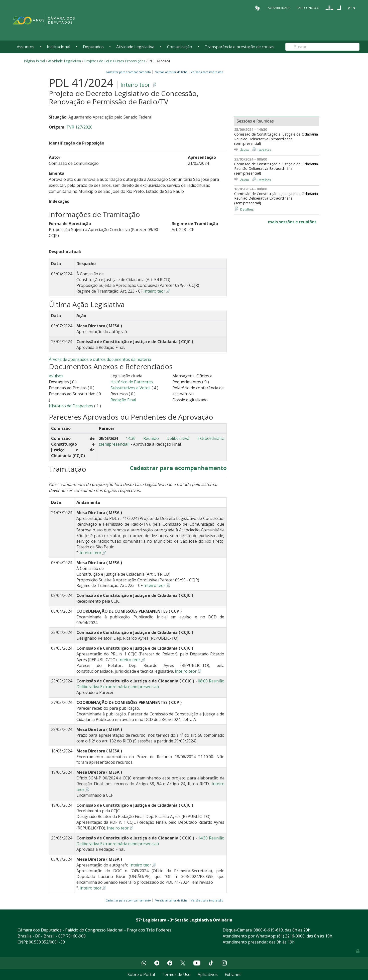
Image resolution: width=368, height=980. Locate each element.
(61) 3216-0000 (291, 936)
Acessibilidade (279, 8)
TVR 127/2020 (79, 127)
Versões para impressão (206, 72)
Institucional (58, 47)
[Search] (322, 47)
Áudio (245, 150)
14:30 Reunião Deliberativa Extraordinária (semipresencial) (150, 841)
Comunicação (180, 47)
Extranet (233, 974)
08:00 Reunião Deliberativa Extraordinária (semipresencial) (150, 684)
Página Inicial (34, 61)
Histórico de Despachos (71, 406)
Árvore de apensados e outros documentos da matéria (100, 359)
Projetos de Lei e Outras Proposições (115, 61)
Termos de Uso (176, 974)
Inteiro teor (135, 85)
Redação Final (123, 400)
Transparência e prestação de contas (239, 47)
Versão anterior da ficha (171, 72)
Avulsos (56, 376)
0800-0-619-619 (268, 930)
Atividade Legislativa (135, 47)
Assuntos (26, 47)
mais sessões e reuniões (292, 222)
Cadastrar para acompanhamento (129, 72)
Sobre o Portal (141, 974)
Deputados (93, 47)
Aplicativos (208, 974)
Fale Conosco (308, 8)
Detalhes (264, 150)
